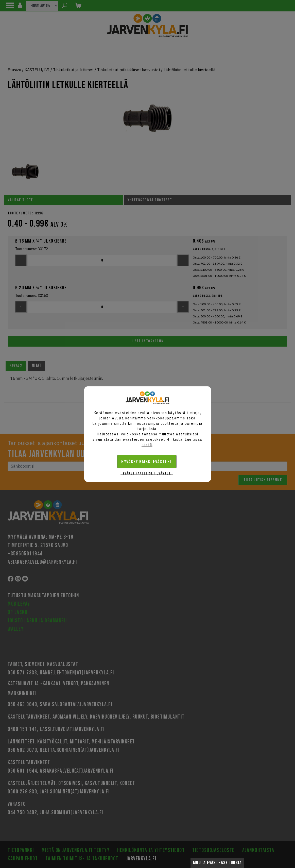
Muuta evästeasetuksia (218, 863)
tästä (147, 445)
